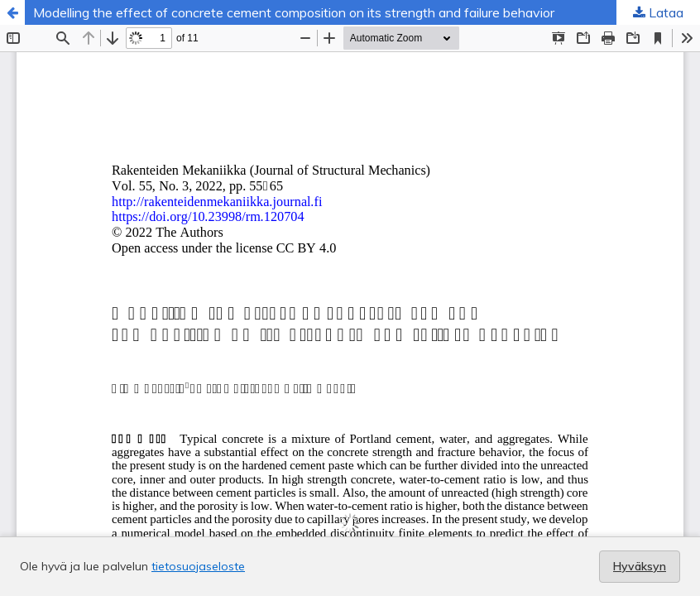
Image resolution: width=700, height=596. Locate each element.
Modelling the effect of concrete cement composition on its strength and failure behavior (294, 12)
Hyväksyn (640, 566)
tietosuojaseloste (198, 566)
